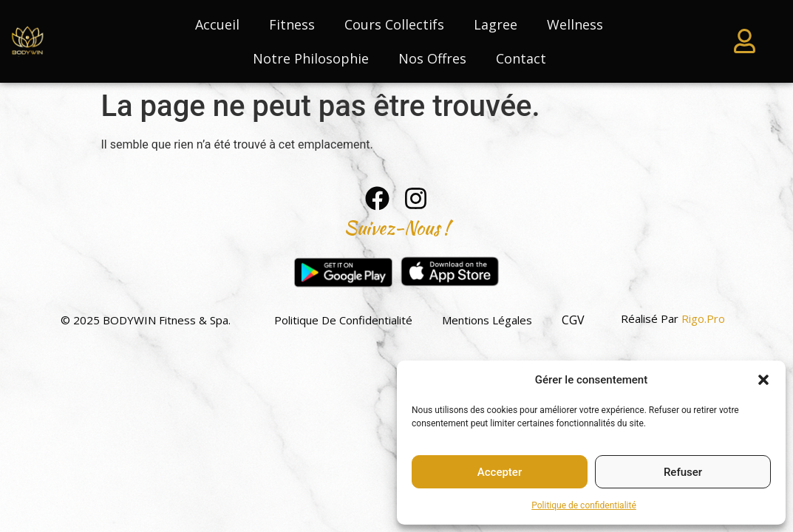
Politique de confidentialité (584, 505)
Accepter (500, 472)
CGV (573, 320)
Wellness (575, 24)
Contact (521, 58)
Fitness (292, 24)
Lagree (496, 24)
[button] (763, 380)
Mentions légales (487, 320)
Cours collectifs (394, 24)
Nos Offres (432, 58)
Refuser (683, 472)
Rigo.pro (703, 318)
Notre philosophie (311, 58)
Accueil (217, 24)
